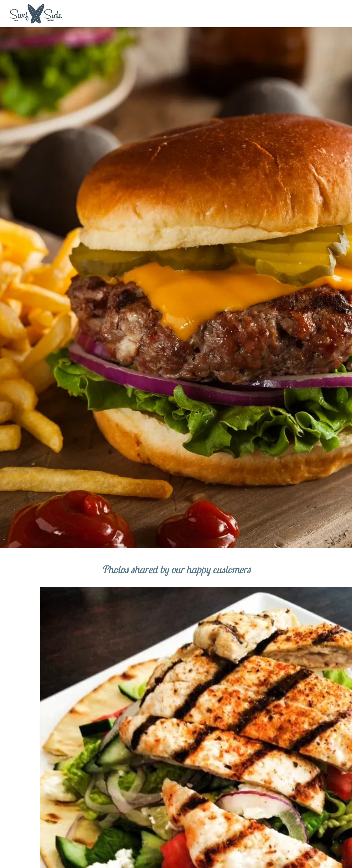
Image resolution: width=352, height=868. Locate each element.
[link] (36, 13)
